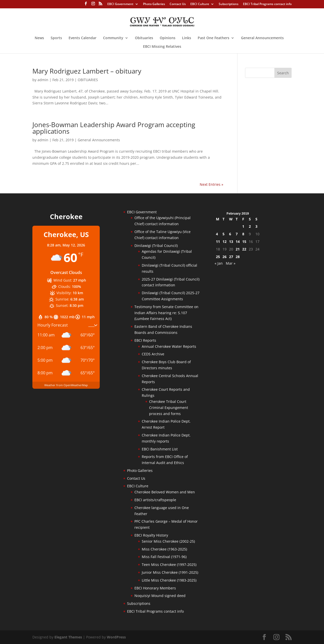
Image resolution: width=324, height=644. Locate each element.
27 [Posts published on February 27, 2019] (231, 257)
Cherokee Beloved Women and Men (165, 492)
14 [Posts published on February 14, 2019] (238, 241)
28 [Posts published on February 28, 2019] (238, 257)
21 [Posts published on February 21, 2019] (238, 249)
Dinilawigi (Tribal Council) (156, 246)
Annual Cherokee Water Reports (169, 346)
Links (187, 38)
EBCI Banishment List (160, 449)
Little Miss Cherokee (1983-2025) (169, 580)
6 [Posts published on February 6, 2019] (230, 234)
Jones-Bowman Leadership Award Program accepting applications (114, 128)
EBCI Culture (200, 4)
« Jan (219, 263)
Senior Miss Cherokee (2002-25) (168, 541)
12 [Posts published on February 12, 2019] (225, 241)
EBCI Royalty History (151, 535)
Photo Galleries (154, 4)
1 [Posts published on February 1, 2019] (243, 226)
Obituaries (144, 38)
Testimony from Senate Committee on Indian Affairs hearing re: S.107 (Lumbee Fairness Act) (166, 313)
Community (113, 38)
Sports (56, 38)
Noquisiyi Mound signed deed (160, 596)
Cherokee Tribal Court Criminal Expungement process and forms (169, 408)
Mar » (231, 263)
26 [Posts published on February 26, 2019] (225, 257)
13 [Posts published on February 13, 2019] (231, 241)
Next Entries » (211, 184)
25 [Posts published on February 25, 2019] (218, 257)
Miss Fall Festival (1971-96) (164, 557)
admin (43, 80)
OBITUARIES (88, 80)
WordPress (116, 637)
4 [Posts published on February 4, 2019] (217, 234)
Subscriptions (229, 4)
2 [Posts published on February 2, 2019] (250, 226)
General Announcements (262, 38)
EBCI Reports (145, 340)
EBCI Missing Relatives (162, 47)
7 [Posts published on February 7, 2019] (237, 234)
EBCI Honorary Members (155, 588)
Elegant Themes (68, 637)
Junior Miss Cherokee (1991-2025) (170, 572)
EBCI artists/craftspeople (155, 500)
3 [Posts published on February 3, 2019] (256, 226)
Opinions (168, 38)
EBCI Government (120, 4)
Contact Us (178, 4)
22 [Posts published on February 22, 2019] (244, 249)
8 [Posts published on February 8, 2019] (243, 234)
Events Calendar (83, 38)
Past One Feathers (214, 38)
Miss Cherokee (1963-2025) (164, 549)
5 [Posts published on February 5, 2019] (224, 234)
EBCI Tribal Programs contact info (267, 4)
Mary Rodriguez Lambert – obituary (87, 71)
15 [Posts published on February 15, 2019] (244, 241)
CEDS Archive (153, 354)
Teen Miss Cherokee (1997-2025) (169, 565)
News (39, 38)
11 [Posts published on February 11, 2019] (218, 241)
